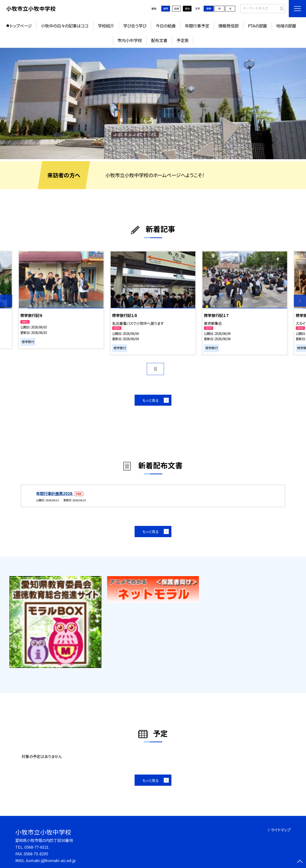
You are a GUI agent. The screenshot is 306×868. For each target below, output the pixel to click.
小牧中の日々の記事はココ (65, 26)
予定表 (183, 40)
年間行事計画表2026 (55, 493)
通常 (166, 8)
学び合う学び (135, 26)
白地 (176, 8)
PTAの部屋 (257, 26)
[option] (153, 104)
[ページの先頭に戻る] (300, 862)
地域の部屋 (286, 26)
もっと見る (150, 400)
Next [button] (300, 301)
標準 (209, 8)
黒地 (187, 8)
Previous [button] (6, 301)
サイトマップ (281, 830)
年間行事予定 (197, 26)
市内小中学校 (130, 40)
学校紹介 (106, 26)
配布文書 (159, 40)
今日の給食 (166, 26)
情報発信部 (228, 26)
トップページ (21, 26)
